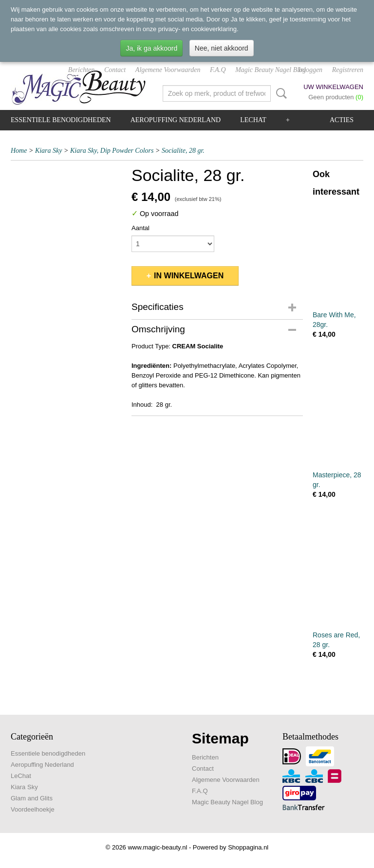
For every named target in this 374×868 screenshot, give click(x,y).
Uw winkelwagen (333, 87)
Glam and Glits (32, 798)
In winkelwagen (189, 276)
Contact (115, 70)
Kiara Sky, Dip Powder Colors (112, 151)
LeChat (253, 120)
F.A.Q (218, 70)
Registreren (348, 70)
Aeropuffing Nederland (176, 120)
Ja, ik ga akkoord (151, 48)
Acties (342, 120)
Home (19, 151)
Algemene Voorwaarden (168, 70)
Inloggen (310, 70)
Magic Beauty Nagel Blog (271, 70)
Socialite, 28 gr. (183, 151)
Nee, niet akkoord (222, 48)
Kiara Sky (49, 151)
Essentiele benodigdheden (61, 120)
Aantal (140, 228)
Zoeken (280, 93)
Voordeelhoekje (33, 809)
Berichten (81, 70)
